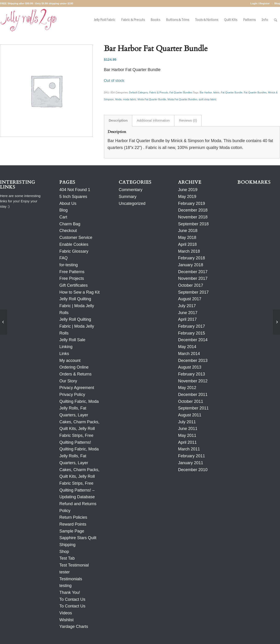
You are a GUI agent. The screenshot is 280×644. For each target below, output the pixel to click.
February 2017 (192, 326)
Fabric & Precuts (159, 92)
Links (64, 354)
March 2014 (189, 354)
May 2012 (187, 388)
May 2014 (187, 347)
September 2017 (193, 292)
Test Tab (67, 558)
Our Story (68, 381)
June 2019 (188, 190)
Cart (63, 217)
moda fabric (129, 99)
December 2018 (193, 210)
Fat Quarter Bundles (181, 92)
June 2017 (188, 313)
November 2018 (193, 217)
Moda (118, 99)
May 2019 (187, 197)
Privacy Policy (72, 395)
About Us (68, 203)
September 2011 (193, 408)
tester (65, 572)
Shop (64, 552)
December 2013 (193, 361)
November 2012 (193, 381)
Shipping (67, 545)
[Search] (276, 20)
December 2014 (193, 340)
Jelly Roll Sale (72, 340)
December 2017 (193, 272)
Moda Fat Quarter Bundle (152, 99)
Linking (66, 347)
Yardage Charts (74, 627)
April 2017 (187, 319)
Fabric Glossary (74, 251)
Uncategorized (132, 203)
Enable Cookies (74, 244)
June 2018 (188, 231)
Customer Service (76, 238)
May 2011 (187, 435)
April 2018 (187, 244)
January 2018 (191, 265)
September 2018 (193, 224)
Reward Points (73, 524)
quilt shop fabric (208, 99)
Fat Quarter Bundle (232, 92)
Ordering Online (74, 367)
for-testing (69, 265)
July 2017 (187, 306)
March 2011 (189, 449)
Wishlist (66, 620)
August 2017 (190, 299)
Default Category (139, 92)
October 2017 (191, 285)
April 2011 (187, 442)
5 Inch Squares (73, 197)
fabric (216, 92)
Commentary (131, 190)
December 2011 (193, 395)
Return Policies (73, 517)
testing (65, 586)
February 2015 (192, 333)
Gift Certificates (74, 285)
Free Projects (72, 278)
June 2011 (188, 429)
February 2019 (192, 203)
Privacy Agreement (77, 388)
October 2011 (191, 401)
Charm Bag (70, 224)
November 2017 (193, 278)
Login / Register (260, 3)
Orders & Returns (75, 374)
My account (70, 361)
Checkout (68, 231)
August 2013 (190, 367)
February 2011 (192, 456)
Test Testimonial (74, 565)
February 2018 (192, 258)
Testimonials (71, 579)
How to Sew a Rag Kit (79, 292)
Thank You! (70, 592)
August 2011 (190, 415)
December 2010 (193, 470)
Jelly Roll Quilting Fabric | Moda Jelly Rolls (77, 306)
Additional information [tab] (153, 120)
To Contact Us (72, 599)
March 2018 (189, 251)
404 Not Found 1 (75, 190)
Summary (128, 197)
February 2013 (192, 374)
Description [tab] (118, 120)
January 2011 (191, 463)
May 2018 (187, 238)
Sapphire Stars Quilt (78, 538)
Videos (66, 613)
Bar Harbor (206, 92)
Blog (277, 3)
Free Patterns (72, 272)
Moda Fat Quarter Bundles (182, 99)
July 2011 (187, 422)
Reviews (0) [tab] (188, 120)
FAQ (64, 258)
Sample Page (72, 531)
